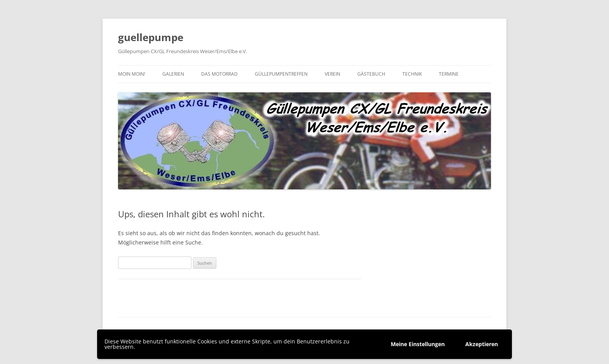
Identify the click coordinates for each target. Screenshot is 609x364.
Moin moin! (132, 74)
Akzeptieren (482, 344)
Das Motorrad (219, 74)
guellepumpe (151, 37)
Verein (332, 74)
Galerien (173, 74)
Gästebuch (371, 74)
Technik (412, 74)
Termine (449, 74)
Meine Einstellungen (418, 344)
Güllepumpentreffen (281, 74)
